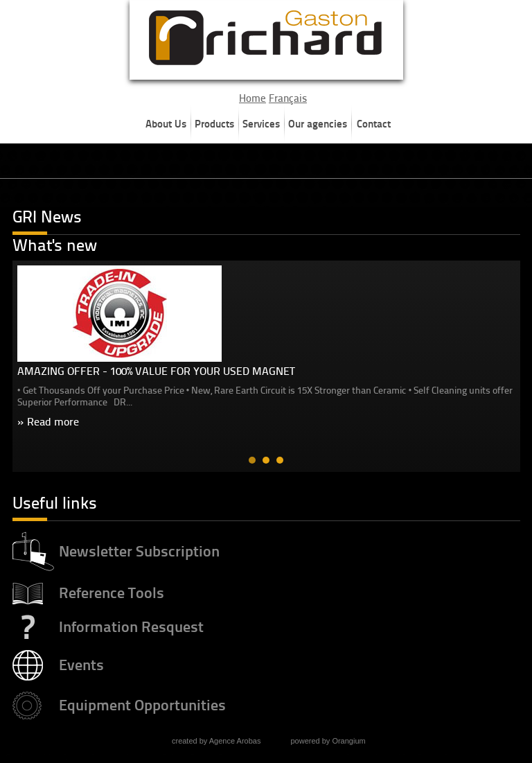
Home (252, 98)
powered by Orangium (328, 738)
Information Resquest (131, 624)
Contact (374, 124)
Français (288, 98)
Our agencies (318, 124)
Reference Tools (112, 590)
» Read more (48, 422)
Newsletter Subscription (139, 549)
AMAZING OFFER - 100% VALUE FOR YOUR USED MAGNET (156, 371)
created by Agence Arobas (216, 738)
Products (214, 124)
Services (261, 124)
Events (81, 662)
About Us (166, 124)
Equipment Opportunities (142, 702)
